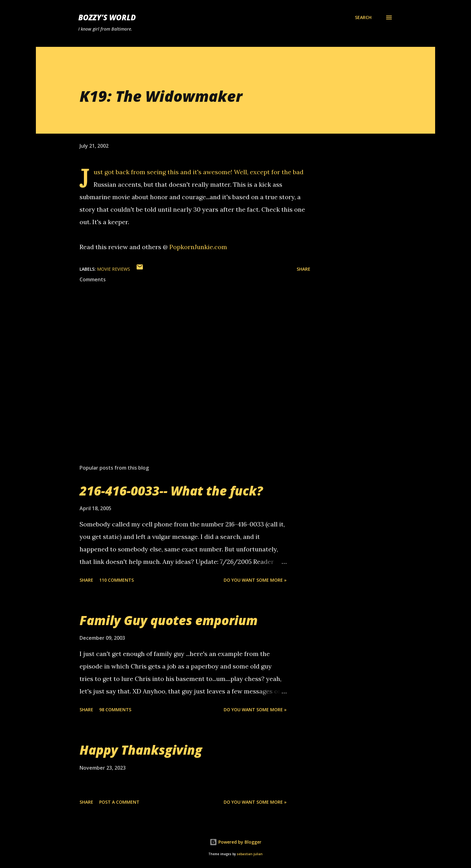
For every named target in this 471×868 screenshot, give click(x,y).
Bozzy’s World (107, 17)
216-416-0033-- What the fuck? (171, 491)
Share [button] (303, 269)
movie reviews (114, 269)
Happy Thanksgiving (141, 750)
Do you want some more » (255, 580)
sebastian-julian (250, 854)
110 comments (117, 580)
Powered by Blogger (235, 842)
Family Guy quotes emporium (169, 620)
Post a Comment (119, 802)
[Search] (363, 17)
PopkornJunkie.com (198, 247)
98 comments (115, 710)
